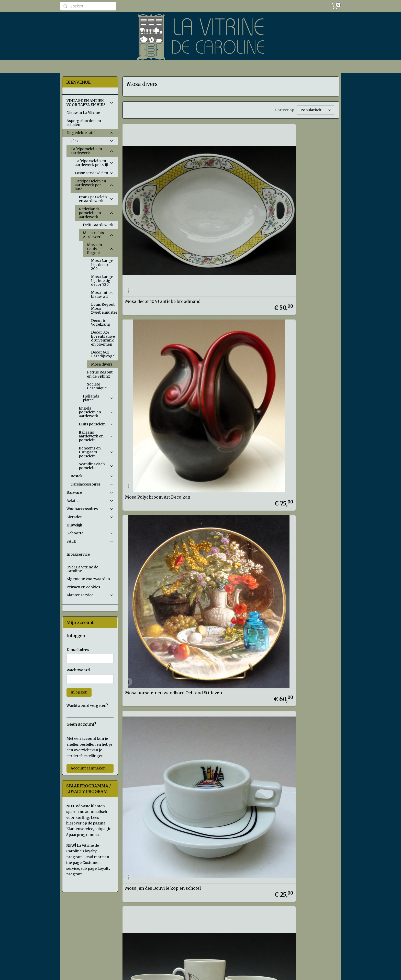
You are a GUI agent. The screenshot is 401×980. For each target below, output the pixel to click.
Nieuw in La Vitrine (83, 113)
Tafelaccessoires (92, 484)
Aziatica (90, 501)
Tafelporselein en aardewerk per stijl (94, 163)
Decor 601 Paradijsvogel (103, 354)
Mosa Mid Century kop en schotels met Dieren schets (227, 287)
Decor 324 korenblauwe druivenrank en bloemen (103, 338)
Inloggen (79, 692)
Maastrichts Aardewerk (98, 235)
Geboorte (90, 533)
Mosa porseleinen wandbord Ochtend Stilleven (302, 195)
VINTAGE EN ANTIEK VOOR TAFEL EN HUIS (90, 102)
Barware (90, 492)
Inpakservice (78, 554)
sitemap (225, 971)
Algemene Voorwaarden (88, 579)
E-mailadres (78, 650)
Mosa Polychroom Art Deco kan (227, 195)
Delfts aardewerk (98, 225)
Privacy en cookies (83, 587)
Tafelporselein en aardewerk (92, 151)
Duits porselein (96, 424)
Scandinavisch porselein (96, 466)
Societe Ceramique (97, 386)
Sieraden (90, 517)
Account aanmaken (88, 768)
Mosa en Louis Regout (100, 249)
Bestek (92, 476)
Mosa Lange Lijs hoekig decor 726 (102, 281)
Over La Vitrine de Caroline (82, 569)
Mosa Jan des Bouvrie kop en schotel (155, 287)
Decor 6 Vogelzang (101, 322)
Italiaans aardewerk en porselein (96, 436)
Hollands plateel (98, 398)
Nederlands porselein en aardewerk (96, 213)
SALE (90, 541)
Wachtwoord (78, 670)
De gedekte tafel (90, 133)
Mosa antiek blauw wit (102, 295)
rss (235, 971)
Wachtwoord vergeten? (87, 706)
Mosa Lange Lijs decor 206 (102, 265)
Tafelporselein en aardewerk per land (94, 185)
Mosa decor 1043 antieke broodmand (150, 195)
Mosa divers (102, 364)
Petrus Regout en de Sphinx (100, 374)
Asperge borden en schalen (84, 123)
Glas (92, 141)
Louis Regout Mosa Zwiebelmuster (104, 308)
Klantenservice (90, 595)
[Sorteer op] (315, 110)
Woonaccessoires (90, 509)
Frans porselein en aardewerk (96, 199)
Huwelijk (74, 525)
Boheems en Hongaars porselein (96, 452)
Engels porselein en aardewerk (96, 412)
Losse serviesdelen (94, 173)
